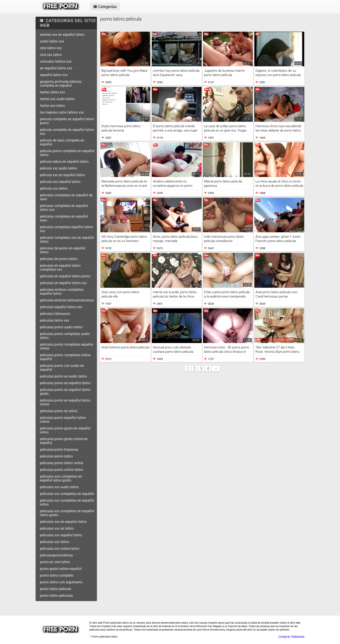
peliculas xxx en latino (57, 528)
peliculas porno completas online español (65, 357)
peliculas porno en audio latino (63, 376)
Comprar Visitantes (291, 637)
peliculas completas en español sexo (64, 218)
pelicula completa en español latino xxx (67, 132)
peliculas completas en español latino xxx (64, 208)
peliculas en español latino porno (65, 276)
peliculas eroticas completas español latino (62, 292)
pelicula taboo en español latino (64, 162)
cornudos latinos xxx (56, 61)
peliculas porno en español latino (65, 383)
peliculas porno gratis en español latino (65, 430)
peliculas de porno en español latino (63, 250)
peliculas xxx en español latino (63, 522)
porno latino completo (57, 575)
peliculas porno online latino (61, 470)
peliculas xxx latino (55, 542)
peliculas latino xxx (55, 320)
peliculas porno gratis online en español (64, 441)
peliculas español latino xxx (61, 307)
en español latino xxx (56, 68)
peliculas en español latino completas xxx (60, 268)
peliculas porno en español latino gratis (65, 392)
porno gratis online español (61, 569)
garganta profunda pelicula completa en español (61, 84)
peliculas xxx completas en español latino (67, 502)
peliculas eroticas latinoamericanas (67, 300)
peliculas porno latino (56, 456)
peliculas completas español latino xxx (66, 229)
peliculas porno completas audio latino (65, 336)
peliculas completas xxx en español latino (67, 240)
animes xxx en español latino (62, 35)
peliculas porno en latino (59, 411)
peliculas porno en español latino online (65, 402)
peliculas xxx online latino (60, 549)
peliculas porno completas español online (67, 346)
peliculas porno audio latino (61, 327)
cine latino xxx (51, 48)
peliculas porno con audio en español (62, 368)
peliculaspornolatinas (56, 555)
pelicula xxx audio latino (58, 168)
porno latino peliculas (56, 596)
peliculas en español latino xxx (63, 283)
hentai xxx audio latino (57, 99)
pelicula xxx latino (54, 188)
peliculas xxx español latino (61, 535)
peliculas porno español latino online (63, 420)
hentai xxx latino (52, 106)
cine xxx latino (51, 55)
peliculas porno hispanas (59, 450)
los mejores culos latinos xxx (62, 112)
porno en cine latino (55, 562)
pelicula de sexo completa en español (62, 142)
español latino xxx (54, 75)
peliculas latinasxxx (55, 314)
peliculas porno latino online (61, 463)
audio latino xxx (52, 41)
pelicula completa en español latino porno (67, 121)
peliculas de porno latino (59, 259)
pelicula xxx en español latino (62, 175)
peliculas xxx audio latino (59, 487)
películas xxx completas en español (67, 494)
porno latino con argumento (61, 582)
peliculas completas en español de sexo (66, 197)
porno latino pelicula (56, 589)
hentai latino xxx (52, 92)
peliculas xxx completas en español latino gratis (67, 513)
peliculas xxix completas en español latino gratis (61, 478)
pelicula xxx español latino (60, 182)
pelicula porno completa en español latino (67, 153)
